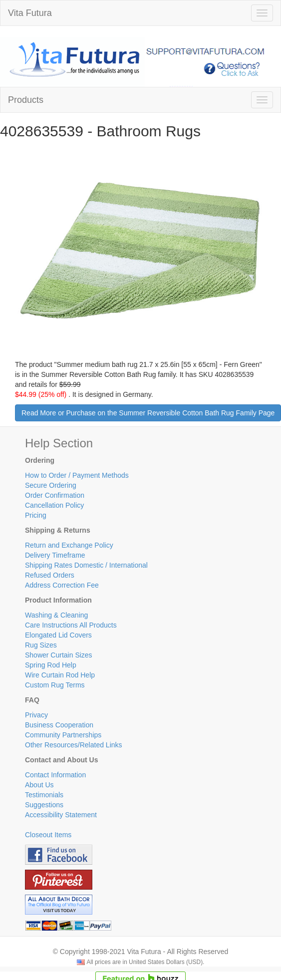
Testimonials (44, 795)
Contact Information (55, 775)
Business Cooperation (59, 725)
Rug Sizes (41, 645)
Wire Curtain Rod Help (60, 675)
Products (26, 100)
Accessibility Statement (61, 815)
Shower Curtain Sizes (59, 655)
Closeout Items (48, 835)
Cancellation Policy (54, 505)
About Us (39, 785)
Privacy (36, 715)
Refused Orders (50, 575)
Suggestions (44, 805)
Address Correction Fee (62, 585)
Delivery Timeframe (55, 555)
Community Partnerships (63, 735)
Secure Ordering (51, 485)
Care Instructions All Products (71, 625)
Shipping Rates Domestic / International (86, 565)
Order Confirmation (55, 495)
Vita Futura (30, 13)
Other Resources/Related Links (74, 745)
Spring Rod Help (51, 665)
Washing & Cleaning (56, 615)
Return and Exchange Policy (69, 545)
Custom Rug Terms (55, 685)
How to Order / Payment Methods (77, 475)
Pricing (36, 515)
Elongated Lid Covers (58, 635)
